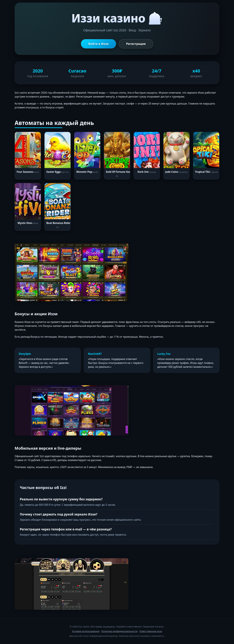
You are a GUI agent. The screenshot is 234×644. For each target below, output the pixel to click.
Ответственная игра (151, 631)
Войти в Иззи (99, 44)
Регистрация (136, 44)
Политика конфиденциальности (119, 631)
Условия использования (86, 631)
